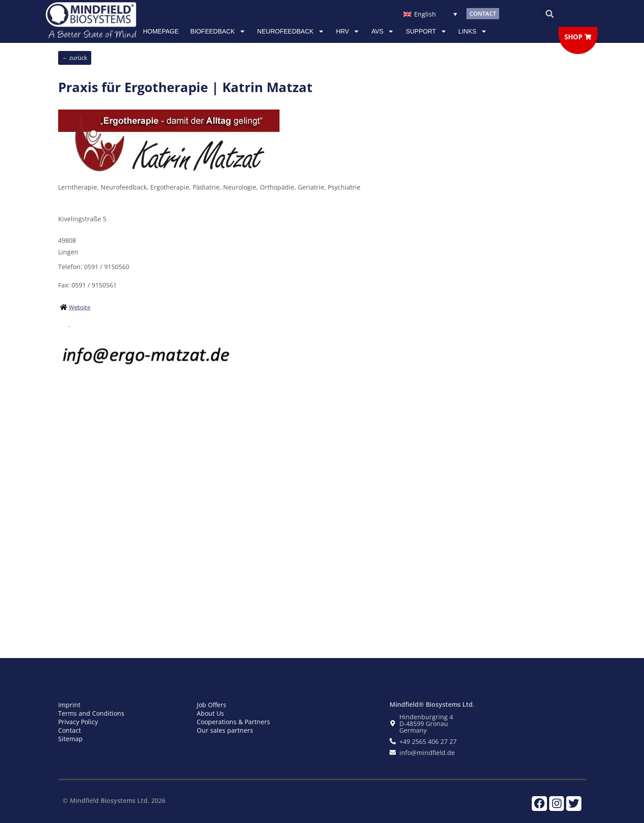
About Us (210, 713)
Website (80, 307)
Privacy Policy (78, 722)
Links (473, 31)
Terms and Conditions (91, 713)
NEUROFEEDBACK (291, 31)
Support (426, 31)
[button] (549, 14)
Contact (70, 730)
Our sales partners (225, 730)
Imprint (69, 705)
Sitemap (70, 739)
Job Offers (212, 705)
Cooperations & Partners (233, 722)
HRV (348, 31)
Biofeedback (218, 31)
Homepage (161, 31)
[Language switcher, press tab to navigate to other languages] (430, 14)
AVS (383, 31)
